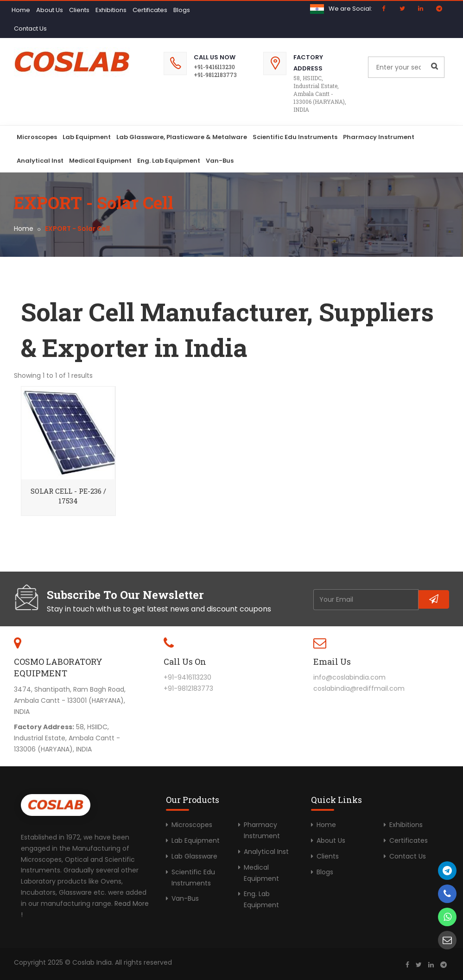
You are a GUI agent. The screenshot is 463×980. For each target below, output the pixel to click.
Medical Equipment (100, 161)
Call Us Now (215, 57)
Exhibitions (111, 10)
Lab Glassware (194, 856)
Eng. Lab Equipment (169, 161)
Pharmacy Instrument (379, 137)
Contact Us (30, 29)
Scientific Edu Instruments (295, 137)
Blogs (182, 10)
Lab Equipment (87, 137)
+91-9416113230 (214, 67)
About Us (50, 10)
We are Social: (350, 9)
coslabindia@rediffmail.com (359, 688)
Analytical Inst (40, 161)
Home (21, 10)
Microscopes (37, 137)
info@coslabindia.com (349, 677)
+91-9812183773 (215, 75)
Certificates (150, 10)
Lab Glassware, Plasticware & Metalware (182, 137)
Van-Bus (220, 161)
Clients (79, 10)
